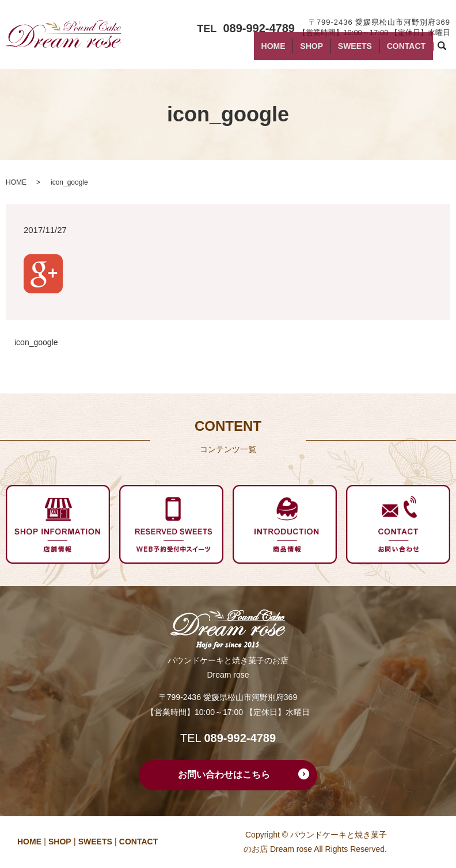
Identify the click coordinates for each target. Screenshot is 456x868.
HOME (308, 51)
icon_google (36, 342)
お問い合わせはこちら (224, 775)
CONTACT (411, 51)
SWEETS (370, 51)
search (449, 51)
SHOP (337, 51)
